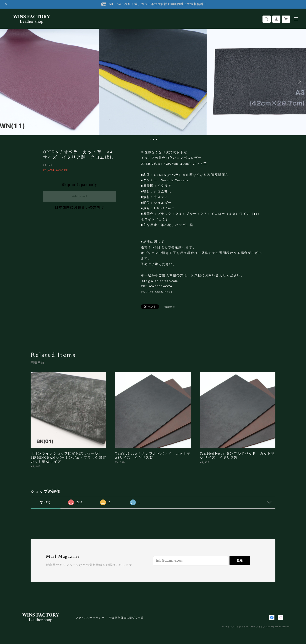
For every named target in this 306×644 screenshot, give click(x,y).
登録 (240, 560)
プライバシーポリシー (90, 618)
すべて (46, 502)
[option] (153, 81)
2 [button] (153, 139)
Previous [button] (7, 81)
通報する (170, 307)
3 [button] (157, 139)
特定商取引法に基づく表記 (126, 618)
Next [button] (299, 81)
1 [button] (150, 139)
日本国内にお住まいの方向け (79, 207)
